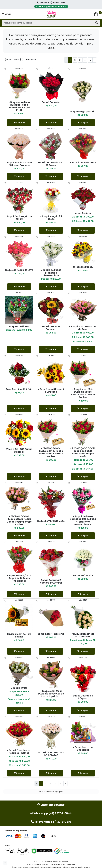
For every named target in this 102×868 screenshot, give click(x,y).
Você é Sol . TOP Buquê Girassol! (19, 450)
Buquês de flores (19, 326)
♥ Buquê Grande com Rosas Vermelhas (19, 752)
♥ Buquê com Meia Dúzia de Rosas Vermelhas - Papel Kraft (19, 106)
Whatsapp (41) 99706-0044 (51, 7)
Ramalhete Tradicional (51, 634)
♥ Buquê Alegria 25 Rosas (51, 218)
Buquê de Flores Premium (51, 328)
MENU (6, 14)
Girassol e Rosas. (83, 267)
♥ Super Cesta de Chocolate (83, 749)
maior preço (30, 59)
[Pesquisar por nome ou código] (47, 23)
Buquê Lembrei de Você (51, 521)
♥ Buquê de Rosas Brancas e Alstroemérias (51, 273)
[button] (5, 863)
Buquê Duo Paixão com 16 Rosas (51, 164)
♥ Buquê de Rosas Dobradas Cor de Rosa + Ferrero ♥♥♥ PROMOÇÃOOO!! (83, 520)
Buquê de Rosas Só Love (19, 270)
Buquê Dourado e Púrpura (83, 697)
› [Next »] (95, 60)
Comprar (19, 123)
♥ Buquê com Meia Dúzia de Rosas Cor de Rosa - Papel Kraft (51, 694)
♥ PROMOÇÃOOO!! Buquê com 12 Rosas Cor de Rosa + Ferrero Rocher (19, 520)
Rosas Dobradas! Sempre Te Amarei (51, 581)
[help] (5, 69)
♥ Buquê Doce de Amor (83, 162)
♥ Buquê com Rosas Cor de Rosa (83, 328)
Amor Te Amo (83, 213)
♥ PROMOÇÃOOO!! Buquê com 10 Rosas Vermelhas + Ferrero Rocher (51, 452)
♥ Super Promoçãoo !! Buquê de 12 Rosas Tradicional (19, 578)
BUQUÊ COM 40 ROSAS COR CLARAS (51, 754)
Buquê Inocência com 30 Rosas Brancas (19, 164)
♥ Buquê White (19, 688)
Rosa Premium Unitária (19, 389)
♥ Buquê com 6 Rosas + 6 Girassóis (51, 390)
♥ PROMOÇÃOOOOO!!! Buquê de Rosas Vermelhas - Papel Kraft (83, 452)
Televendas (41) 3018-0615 (51, 3)
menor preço (13, 59)
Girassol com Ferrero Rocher (19, 635)
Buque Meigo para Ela (83, 111)
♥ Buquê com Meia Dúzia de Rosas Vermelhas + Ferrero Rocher (83, 393)
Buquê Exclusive (51, 102)
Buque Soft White (83, 575)
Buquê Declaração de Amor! (19, 218)
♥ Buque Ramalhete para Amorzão (83, 635)
